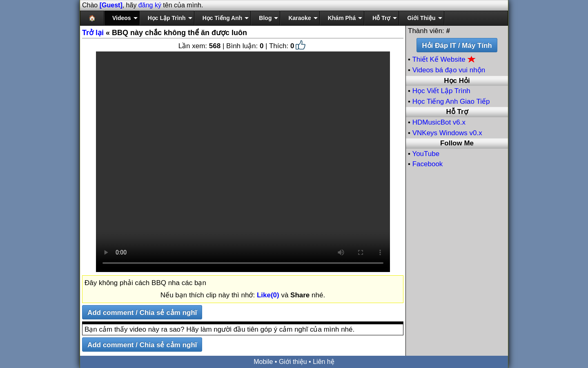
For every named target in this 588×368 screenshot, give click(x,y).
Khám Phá (342, 18)
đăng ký (150, 5)
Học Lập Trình (167, 18)
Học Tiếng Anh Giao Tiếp (451, 101)
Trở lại (93, 33)
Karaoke (300, 18)
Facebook (428, 164)
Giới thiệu (293, 362)
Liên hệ (324, 362)
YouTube (426, 154)
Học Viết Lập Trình (441, 91)
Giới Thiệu (421, 18)
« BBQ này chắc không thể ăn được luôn (165, 33)
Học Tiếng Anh (223, 18)
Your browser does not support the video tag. (243, 162)
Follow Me (457, 143)
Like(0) (268, 295)
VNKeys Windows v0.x (447, 133)
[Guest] (111, 5)
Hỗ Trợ (381, 18)
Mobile (263, 362)
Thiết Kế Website (444, 59)
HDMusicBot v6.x (439, 122)
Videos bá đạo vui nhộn (449, 70)
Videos (122, 18)
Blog (265, 18)
